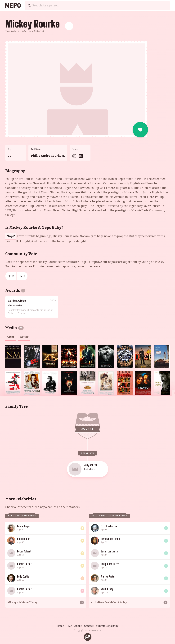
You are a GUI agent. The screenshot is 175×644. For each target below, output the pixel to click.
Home (61, 626)
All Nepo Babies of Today (22, 602)
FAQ (69, 626)
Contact (89, 626)
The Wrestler (15, 306)
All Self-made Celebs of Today (109, 602)
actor (10, 337)
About (78, 626)
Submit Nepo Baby (107, 626)
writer (24, 337)
